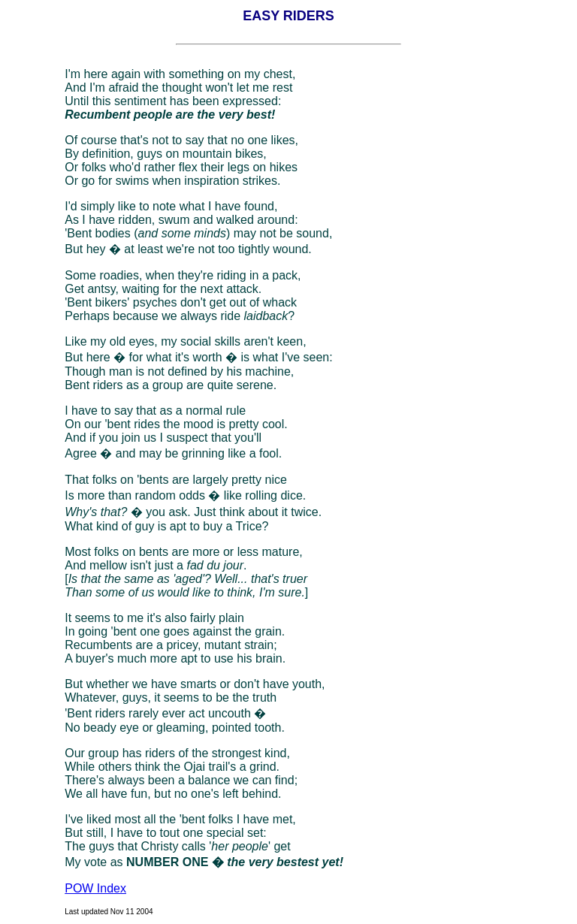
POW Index (95, 888)
